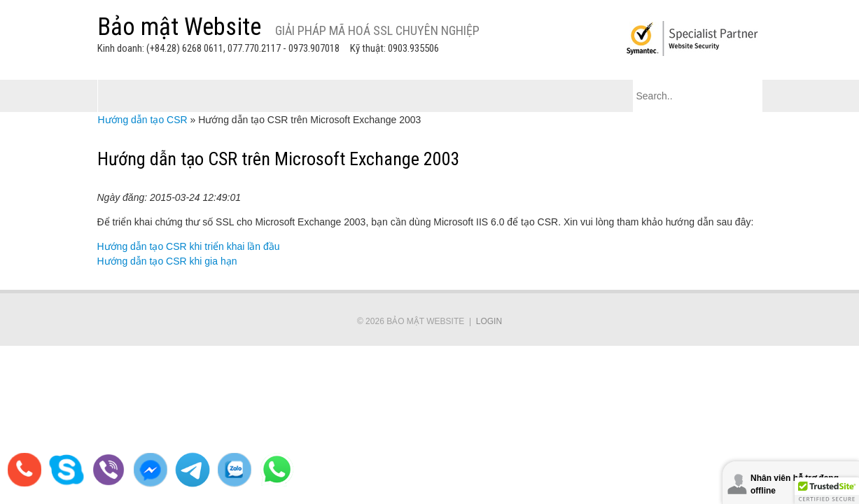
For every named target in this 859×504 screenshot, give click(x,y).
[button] (827, 491)
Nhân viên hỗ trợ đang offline (795, 484)
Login (489, 321)
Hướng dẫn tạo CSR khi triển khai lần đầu (189, 246)
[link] (430, 408)
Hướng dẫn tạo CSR (143, 120)
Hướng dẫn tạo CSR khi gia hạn (167, 261)
